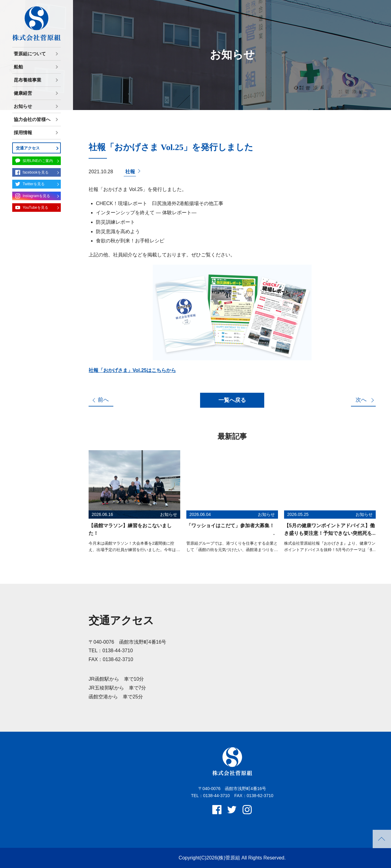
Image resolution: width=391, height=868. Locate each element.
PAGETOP (382, 839)
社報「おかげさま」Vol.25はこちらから (132, 370)
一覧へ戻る (232, 400)
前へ (103, 400)
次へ (361, 400)
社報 (130, 172)
